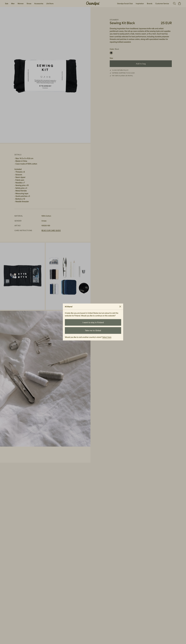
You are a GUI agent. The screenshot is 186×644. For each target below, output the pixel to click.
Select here (107, 337)
